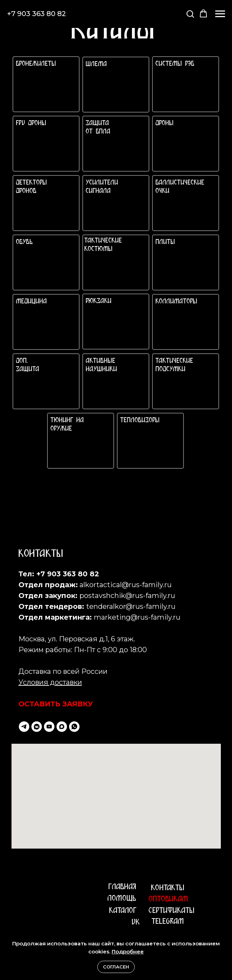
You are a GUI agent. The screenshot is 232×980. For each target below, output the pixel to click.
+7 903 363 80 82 (36, 14)
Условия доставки (50, 682)
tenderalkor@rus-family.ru (131, 606)
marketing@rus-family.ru (137, 617)
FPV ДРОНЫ (31, 124)
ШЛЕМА (96, 64)
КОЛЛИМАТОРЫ (177, 302)
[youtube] (49, 727)
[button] (190, 14)
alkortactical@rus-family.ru (126, 585)
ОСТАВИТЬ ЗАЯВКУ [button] (56, 704)
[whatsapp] (74, 727)
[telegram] (24, 727)
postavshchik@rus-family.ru (127, 596)
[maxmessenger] (62, 727)
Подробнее (128, 952)
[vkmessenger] (37, 727)
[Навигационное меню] (220, 14)
